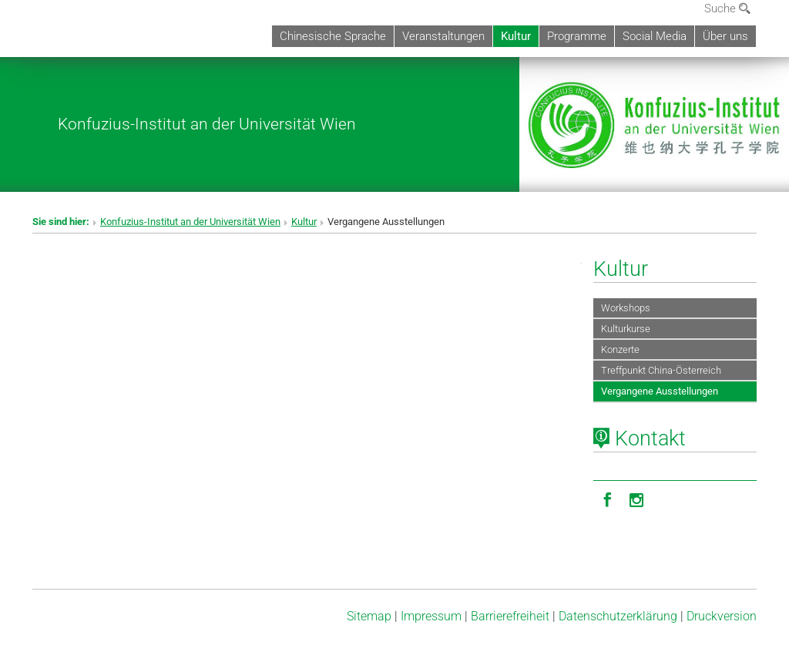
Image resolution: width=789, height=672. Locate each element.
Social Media (655, 36)
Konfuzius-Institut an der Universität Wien (207, 124)
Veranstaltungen (443, 36)
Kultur (516, 36)
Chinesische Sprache (333, 36)
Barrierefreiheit (510, 616)
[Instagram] (637, 499)
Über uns (725, 36)
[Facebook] (608, 499)
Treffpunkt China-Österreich (661, 370)
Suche (727, 8)
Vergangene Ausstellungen (660, 391)
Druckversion (722, 616)
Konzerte (620, 349)
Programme (577, 36)
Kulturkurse (626, 329)
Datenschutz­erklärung (618, 616)
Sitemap (369, 616)
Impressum (431, 616)
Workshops (626, 308)
